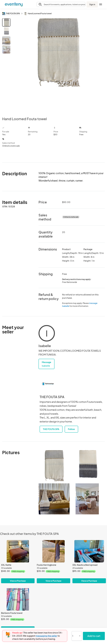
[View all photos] (58, 65)
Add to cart (94, 636)
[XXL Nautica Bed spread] (89, 551)
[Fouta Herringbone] (53, 551)
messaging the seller (46, 636)
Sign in (92, 4)
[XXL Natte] (18, 551)
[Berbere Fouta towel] (18, 599)
